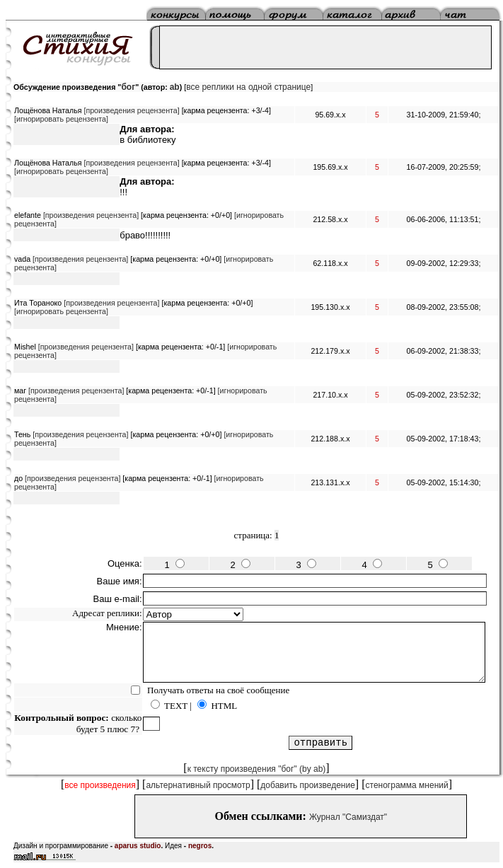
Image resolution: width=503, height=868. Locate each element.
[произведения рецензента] (131, 110)
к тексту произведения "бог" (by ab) (257, 769)
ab (175, 87)
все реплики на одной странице (248, 87)
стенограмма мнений (407, 785)
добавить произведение (308, 785)
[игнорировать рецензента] (61, 119)
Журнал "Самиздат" (348, 817)
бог (128, 87)
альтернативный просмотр (198, 785)
